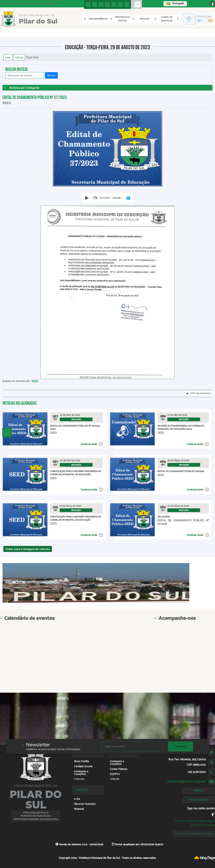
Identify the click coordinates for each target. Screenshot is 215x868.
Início (8, 57)
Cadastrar (181, 746)
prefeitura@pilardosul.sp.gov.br (187, 782)
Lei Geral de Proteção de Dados (194, 834)
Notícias (19, 57)
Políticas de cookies (203, 825)
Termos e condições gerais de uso (195, 821)
